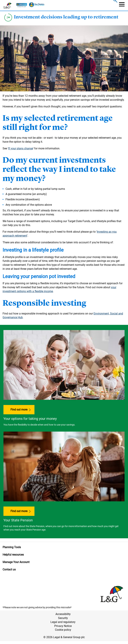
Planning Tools (12, 547)
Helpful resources (13, 555)
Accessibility (63, 614)
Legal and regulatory (63, 622)
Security (63, 618)
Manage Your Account (16, 562)
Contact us (9, 569)
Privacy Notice (63, 626)
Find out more (19, 410)
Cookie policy (63, 630)
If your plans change (21, 148)
